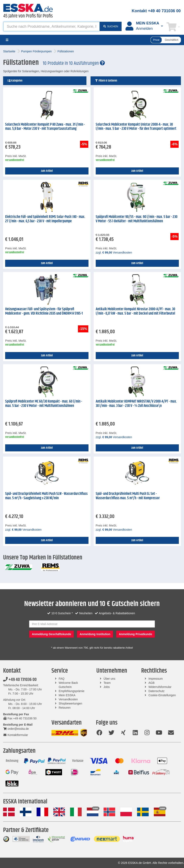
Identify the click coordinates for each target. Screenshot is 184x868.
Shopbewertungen (70, 703)
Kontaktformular (16, 735)
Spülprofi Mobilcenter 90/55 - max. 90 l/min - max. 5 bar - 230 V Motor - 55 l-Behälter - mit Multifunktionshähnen (137, 219)
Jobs (107, 687)
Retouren (65, 708)
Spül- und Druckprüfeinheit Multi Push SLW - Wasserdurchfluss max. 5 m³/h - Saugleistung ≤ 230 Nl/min (46, 496)
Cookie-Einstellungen (162, 695)
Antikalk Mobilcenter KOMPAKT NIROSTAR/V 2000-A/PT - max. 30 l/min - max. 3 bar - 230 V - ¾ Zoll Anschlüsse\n (136, 404)
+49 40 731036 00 (20, 680)
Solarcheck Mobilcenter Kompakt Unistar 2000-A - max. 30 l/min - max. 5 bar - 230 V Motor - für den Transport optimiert (136, 127)
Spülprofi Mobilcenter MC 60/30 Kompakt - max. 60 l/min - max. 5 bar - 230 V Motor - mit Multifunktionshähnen (44, 404)
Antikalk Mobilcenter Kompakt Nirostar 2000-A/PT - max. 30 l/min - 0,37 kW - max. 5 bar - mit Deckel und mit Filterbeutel (135, 311)
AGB (152, 683)
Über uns (109, 679)
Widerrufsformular (160, 687)
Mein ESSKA (67, 695)
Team (107, 683)
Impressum (156, 679)
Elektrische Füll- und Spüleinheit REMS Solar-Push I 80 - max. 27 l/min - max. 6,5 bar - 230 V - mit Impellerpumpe (45, 219)
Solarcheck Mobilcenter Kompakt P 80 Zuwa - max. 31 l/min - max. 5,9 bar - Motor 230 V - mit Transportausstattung (45, 127)
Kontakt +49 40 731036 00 (156, 11)
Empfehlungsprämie (72, 691)
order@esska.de (16, 729)
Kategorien (15, 81)
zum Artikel (47, 171)
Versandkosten (68, 699)
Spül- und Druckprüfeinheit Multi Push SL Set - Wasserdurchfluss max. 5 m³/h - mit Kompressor (128, 496)
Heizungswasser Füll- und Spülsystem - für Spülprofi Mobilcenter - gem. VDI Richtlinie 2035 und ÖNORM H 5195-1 (44, 311)
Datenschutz (157, 691)
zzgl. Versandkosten (114, 252)
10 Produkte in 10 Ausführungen (74, 63)
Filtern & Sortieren (106, 81)
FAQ (62, 679)
